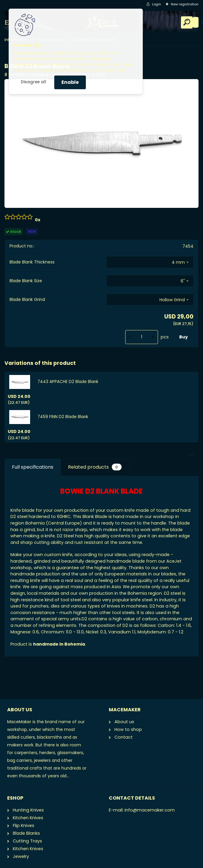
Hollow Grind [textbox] (172, 300)
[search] (187, 22)
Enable (70, 82)
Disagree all (34, 82)
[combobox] (150, 262)
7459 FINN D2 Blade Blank (63, 417)
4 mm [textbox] (178, 262)
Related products (95, 467)
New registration (185, 4)
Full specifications (33, 467)
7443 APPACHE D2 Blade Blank (68, 382)
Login (156, 4)
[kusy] (142, 337)
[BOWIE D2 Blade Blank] (101, 143)
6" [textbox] (183, 281)
